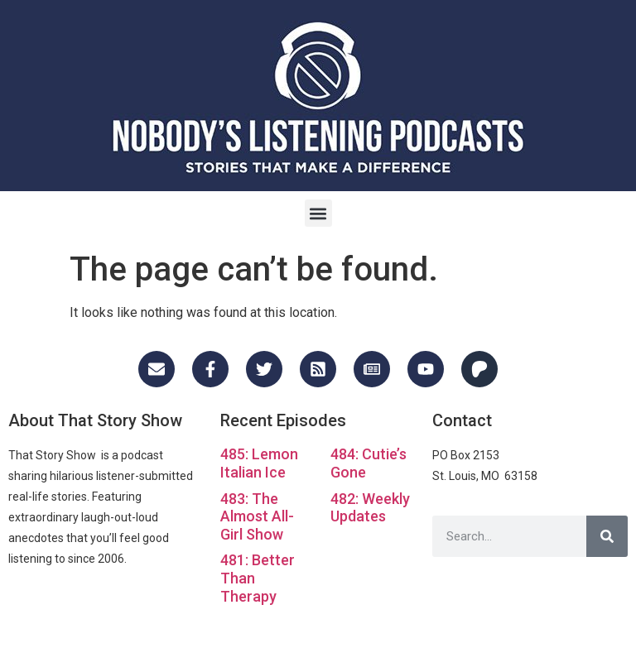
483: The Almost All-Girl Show (257, 516)
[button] (318, 213)
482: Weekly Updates (370, 508)
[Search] (607, 536)
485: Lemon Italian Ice (259, 463)
